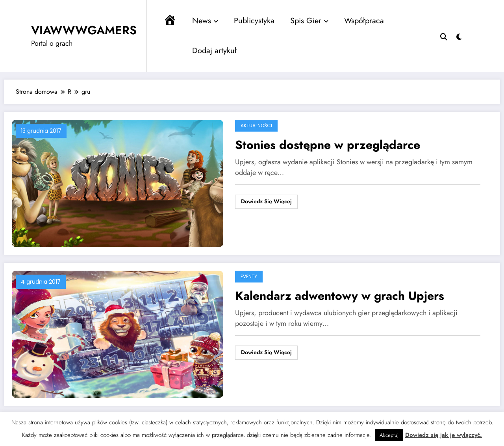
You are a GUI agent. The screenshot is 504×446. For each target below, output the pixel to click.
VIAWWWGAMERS (84, 30)
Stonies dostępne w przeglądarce (328, 145)
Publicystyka (254, 21)
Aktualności (256, 125)
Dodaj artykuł (214, 51)
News (205, 21)
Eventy (249, 276)
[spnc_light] (459, 36)
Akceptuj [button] (389, 435)
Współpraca (364, 21)
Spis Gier (309, 21)
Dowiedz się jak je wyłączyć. (444, 435)
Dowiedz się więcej (266, 201)
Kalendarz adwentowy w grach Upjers (340, 296)
